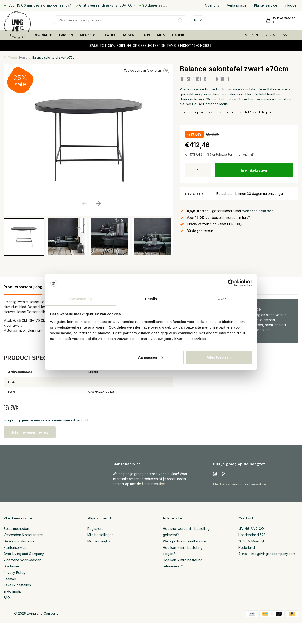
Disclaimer (11, 566)
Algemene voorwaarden (22, 560)
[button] (98, 203)
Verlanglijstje (237, 5)
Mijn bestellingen (100, 535)
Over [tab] (222, 299)
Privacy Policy (15, 573)
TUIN (146, 35)
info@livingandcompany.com (273, 554)
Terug (10, 58)
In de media (13, 591)
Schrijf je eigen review (30, 432)
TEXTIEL (109, 35)
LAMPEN (66, 35)
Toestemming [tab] (80, 299)
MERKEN (251, 35)
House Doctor (193, 79)
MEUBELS (88, 35)
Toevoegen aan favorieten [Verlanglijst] (147, 71)
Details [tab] (151, 299)
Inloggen (292, 5)
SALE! (287, 35)
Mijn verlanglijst (99, 541)
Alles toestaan (219, 357)
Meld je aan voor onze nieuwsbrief (240, 484)
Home (25, 58)
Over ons (212, 5)
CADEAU (179, 35)
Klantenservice (266, 5)
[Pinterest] (223, 474)
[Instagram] (215, 474)
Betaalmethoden (16, 529)
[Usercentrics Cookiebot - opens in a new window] (231, 283)
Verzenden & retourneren (24, 535)
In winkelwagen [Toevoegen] (254, 170)
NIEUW (270, 35)
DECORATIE (43, 35)
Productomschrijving (23, 287)
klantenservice (153, 484)
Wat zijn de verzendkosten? (185, 541)
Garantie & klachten (19, 541)
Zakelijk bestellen (17, 585)
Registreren (96, 529)
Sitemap (10, 579)
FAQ (7, 598)
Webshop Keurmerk (258, 211)
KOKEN (129, 35)
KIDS (161, 35)
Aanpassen (151, 357)
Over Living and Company (24, 554)
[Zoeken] (121, 20)
